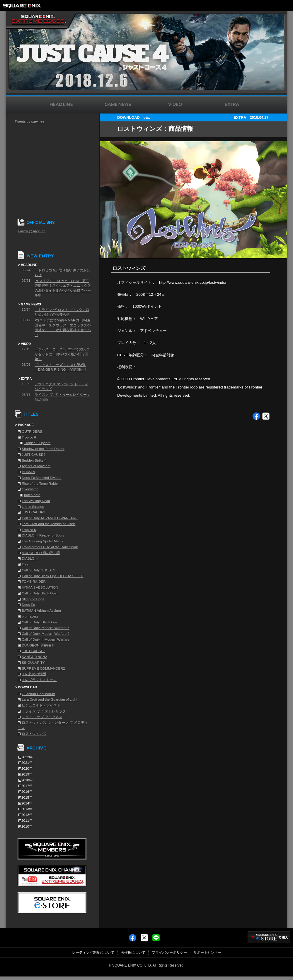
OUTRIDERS (32, 431)
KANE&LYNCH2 (34, 657)
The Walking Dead (36, 501)
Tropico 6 (29, 437)
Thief (25, 564)
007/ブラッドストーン (39, 680)
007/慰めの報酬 (34, 674)
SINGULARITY (33, 663)
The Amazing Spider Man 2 (43, 541)
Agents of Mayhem (36, 466)
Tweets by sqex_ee (29, 121)
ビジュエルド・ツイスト (41, 705)
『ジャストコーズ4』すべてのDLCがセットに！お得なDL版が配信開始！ (62, 354)
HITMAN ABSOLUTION (40, 587)
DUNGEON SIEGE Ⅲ (38, 645)
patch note (32, 495)
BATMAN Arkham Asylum (41, 611)
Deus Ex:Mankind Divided (41, 478)
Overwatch (30, 489)
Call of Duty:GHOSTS (38, 570)
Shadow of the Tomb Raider (43, 449)
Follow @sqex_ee (32, 231)
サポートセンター (207, 953)
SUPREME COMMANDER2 (43, 668)
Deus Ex (28, 605)
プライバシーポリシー (169, 953)
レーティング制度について (93, 953)
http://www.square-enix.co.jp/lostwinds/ (193, 282)
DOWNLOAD (128, 117)
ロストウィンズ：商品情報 (155, 129)
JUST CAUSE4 (33, 455)
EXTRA (240, 117)
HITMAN (28, 472)
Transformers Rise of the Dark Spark (50, 547)
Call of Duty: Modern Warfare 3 (46, 628)
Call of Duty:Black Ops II (40, 593)
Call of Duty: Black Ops (40, 622)
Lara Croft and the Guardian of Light (49, 699)
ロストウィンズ (34, 734)
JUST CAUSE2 (33, 651)
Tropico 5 (29, 530)
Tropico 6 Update (37, 443)
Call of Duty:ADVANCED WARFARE (50, 518)
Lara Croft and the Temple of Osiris (48, 524)
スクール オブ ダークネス (42, 717)
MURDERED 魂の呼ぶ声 (41, 553)
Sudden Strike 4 (34, 460)
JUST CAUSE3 (33, 512)
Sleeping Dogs (33, 599)
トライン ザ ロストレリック (44, 711)
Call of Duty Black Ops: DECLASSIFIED (52, 576)
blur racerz (30, 616)
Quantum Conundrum (38, 694)
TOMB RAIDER (34, 582)
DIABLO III (30, 558)
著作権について (133, 953)
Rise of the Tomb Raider (40, 484)
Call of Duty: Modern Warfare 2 (46, 634)
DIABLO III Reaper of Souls (43, 535)
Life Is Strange (33, 507)
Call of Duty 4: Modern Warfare (46, 639)
